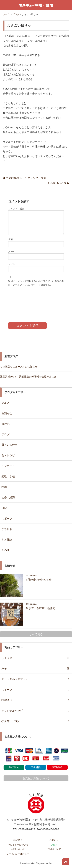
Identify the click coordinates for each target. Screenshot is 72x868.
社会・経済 (8, 497)
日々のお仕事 (9, 445)
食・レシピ (8, 455)
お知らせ (7, 413)
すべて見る (36, 634)
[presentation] (36, 302)
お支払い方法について (36, 778)
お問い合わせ (18, 849)
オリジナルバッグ (12, 711)
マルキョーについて (18, 845)
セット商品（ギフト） (15, 679)
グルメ (5, 403)
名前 (11, 239)
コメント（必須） (17, 209)
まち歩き (7, 529)
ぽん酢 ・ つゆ (10, 721)
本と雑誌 (7, 540)
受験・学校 (8, 476)
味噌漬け (7, 700)
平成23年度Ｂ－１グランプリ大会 (24, 178)
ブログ (5, 434)
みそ (4, 668)
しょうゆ (7, 658)
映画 (4, 487)
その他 (5, 550)
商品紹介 (18, 840)
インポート (8, 466)
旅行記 (5, 424)
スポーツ (7, 518)
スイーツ (7, 690)
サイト (12, 264)
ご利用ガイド (54, 849)
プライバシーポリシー (18, 854)
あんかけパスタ (58, 183)
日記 (4, 508)
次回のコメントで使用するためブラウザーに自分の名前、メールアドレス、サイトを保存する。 (36, 283)
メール (12, 252)
